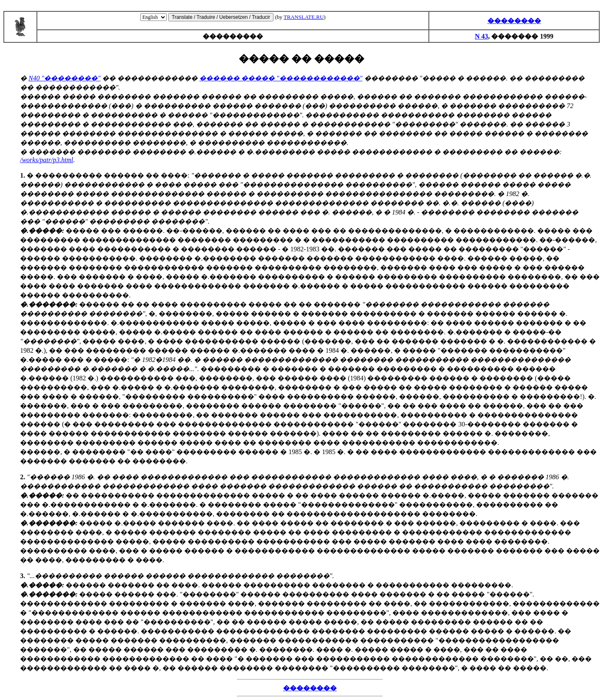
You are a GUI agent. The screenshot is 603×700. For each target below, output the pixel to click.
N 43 (482, 36)
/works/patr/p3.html (47, 160)
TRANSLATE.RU (304, 17)
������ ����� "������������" (281, 78)
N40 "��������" (64, 78)
